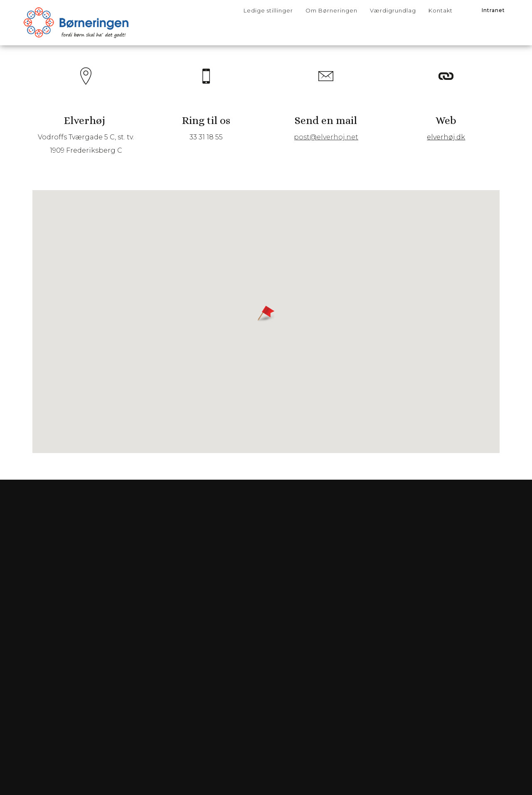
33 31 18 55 (207, 147)
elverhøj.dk (444, 147)
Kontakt (441, 10)
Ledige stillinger (268, 10)
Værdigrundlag (393, 10)
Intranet (493, 10)
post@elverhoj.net (325, 147)
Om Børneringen (331, 10)
